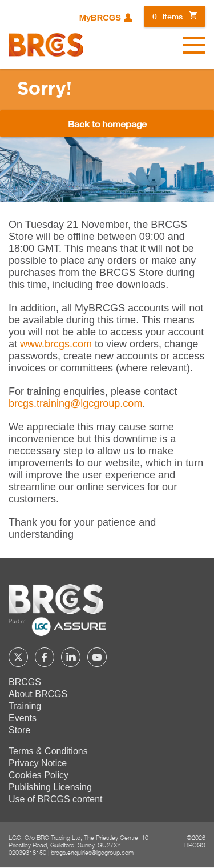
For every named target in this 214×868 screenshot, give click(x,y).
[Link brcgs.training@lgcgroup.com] (75, 403)
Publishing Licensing (50, 787)
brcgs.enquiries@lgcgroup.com (92, 852)
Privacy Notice (38, 763)
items (167, 16)
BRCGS (25, 682)
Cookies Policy (39, 775)
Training (25, 706)
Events (23, 718)
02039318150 (27, 852)
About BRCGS (38, 694)
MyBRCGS (100, 18)
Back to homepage (107, 124)
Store (19, 730)
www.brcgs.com (56, 344)
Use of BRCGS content (56, 799)
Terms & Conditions (48, 751)
